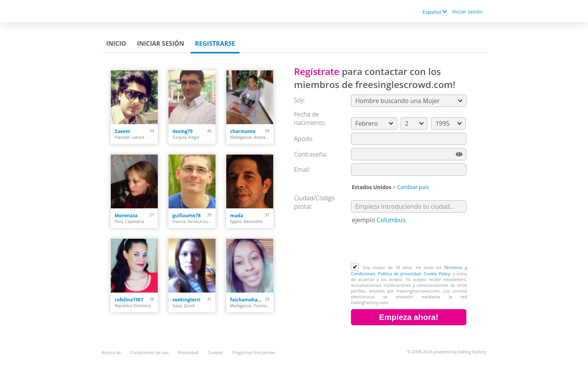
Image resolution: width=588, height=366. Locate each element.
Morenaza (126, 215)
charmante (243, 131)
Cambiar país (413, 187)
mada (237, 215)
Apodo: (304, 139)
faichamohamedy (248, 300)
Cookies (215, 352)
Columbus (391, 220)
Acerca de (111, 352)
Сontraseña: (311, 154)
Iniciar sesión (467, 12)
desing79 (183, 131)
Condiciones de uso (149, 352)
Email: (302, 170)
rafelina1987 (129, 300)
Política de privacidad (399, 274)
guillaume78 (186, 215)
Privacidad (188, 352)
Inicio (116, 43)
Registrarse (215, 43)
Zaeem (122, 131)
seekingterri (186, 300)
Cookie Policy (437, 274)
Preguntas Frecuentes (254, 352)
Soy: (300, 100)
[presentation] (409, 244)
